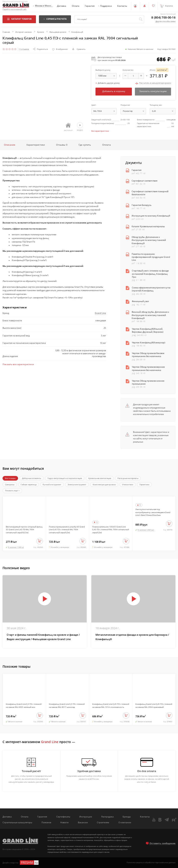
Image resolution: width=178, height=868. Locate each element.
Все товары (10, 478)
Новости (64, 823)
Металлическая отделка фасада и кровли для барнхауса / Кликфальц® (132, 637)
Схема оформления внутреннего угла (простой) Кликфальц (151, 289)
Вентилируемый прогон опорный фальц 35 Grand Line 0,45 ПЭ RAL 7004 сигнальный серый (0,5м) (24, 530)
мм (107, 76)
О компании (125, 823)
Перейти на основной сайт (15, 9)
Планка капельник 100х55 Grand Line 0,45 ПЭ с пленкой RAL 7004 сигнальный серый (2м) (111, 530)
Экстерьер (68, 127)
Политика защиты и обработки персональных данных (151, 863)
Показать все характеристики (18, 364)
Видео (80, 127)
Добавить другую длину (108, 83)
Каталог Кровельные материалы (148, 226)
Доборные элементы (32, 478)
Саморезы (10, 484)
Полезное (46, 823)
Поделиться (40, 49)
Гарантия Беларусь (141, 205)
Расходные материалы (128, 478)
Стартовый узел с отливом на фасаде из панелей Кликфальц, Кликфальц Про (150, 274)
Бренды (127, 817)
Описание (10, 145)
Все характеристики (100, 131)
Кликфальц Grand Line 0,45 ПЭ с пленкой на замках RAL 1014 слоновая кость (111, 705)
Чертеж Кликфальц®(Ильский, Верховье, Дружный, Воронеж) (148, 330)
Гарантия (90, 6)
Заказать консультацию (153, 91)
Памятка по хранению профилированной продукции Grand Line (151, 257)
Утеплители (128, 484)
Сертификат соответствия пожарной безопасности (150, 193)
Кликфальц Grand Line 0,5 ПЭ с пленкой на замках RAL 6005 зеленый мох (24, 705)
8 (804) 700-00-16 (163, 18)
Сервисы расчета (55, 19)
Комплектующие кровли (104, 484)
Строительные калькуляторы (17, 823)
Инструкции (86, 817)
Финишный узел (140, 301)
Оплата (76, 6)
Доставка (62, 6)
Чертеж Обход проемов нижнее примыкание (148, 382)
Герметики (145, 484)
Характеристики (36, 145)
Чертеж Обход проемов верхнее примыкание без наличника (148, 368)
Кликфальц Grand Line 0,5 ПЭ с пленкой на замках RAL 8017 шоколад (67, 705)
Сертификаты (63, 817)
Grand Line (100, 313)
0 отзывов (24, 49)
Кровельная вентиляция (100, 478)
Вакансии (83, 823)
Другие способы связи (165, 21)
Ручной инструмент (52, 484)
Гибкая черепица (29, 484)
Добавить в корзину (114, 91)
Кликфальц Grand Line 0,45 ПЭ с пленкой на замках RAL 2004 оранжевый (154, 705)
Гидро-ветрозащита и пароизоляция (65, 478)
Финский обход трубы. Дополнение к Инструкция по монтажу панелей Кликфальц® (150, 315)
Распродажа (107, 817)
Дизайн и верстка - (21, 863)
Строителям (103, 823)
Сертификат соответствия (145, 181)
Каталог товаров (19, 19)
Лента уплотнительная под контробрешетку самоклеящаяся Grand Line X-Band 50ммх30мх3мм (153, 512)
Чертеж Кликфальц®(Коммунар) (149, 343)
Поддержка (106, 6)
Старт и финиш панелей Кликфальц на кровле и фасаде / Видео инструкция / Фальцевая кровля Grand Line (43, 637)
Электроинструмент (77, 484)
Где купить (85, 145)
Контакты (122, 6)
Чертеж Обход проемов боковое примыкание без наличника (148, 355)
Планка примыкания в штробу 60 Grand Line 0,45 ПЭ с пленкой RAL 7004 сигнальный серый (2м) (67, 530)
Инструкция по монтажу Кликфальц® (151, 216)
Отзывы (62, 145)
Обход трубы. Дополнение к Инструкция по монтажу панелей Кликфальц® (149, 240)
